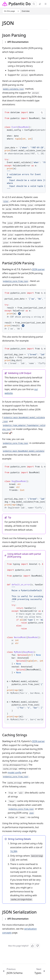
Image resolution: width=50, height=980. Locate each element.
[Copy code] (42, 113)
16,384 (14, 851)
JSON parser (39, 269)
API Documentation (18, 42)
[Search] (34, 4)
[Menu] (46, 4)
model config (15, 773)
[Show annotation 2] (19, 314)
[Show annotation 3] (23, 326)
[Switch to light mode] (40, 4)
